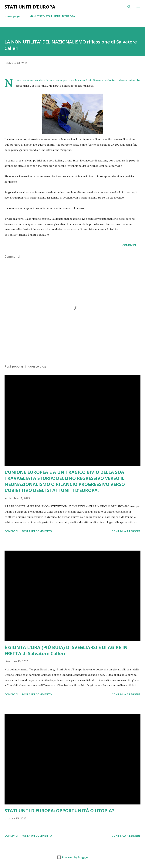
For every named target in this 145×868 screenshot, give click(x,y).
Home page (12, 16)
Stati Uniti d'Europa (30, 7)
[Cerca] (129, 7)
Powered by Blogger (72, 857)
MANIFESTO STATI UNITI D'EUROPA (52, 16)
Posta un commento (37, 531)
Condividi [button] (129, 245)
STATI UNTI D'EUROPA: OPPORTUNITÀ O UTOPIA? (59, 810)
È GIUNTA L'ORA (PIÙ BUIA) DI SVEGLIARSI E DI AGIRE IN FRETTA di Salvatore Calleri (66, 650)
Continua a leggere (126, 531)
